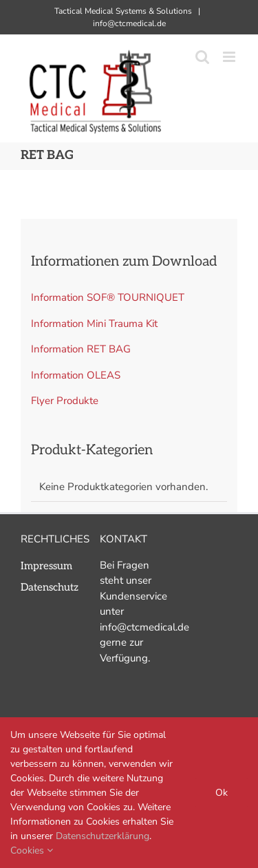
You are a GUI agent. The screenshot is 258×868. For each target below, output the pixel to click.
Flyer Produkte (65, 401)
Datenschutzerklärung (103, 836)
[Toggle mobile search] (202, 57)
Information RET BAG (81, 349)
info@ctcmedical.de (129, 23)
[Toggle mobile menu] (230, 57)
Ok (222, 793)
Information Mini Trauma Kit (94, 324)
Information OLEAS (76, 375)
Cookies (32, 850)
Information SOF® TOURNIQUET (108, 297)
